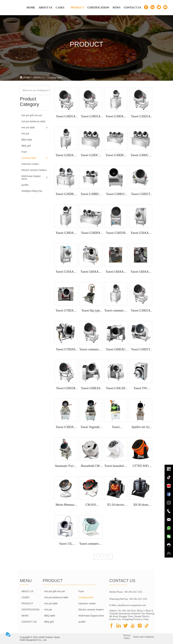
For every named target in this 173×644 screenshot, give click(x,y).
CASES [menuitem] (60, 8)
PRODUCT (39, 78)
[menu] (82, 8)
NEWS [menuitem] (116, 8)
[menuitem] (77, 8)
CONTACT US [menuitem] (133, 8)
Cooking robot (55, 78)
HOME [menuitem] (31, 8)
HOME (27, 78)
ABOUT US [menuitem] (45, 8)
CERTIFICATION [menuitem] (98, 8)
